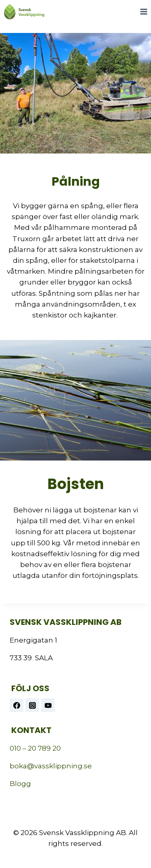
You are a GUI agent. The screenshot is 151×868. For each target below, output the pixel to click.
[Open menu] (144, 11)
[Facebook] (17, 705)
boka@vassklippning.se (51, 766)
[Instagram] (32, 705)
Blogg (20, 784)
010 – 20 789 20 (35, 748)
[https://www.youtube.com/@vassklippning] (48, 705)
